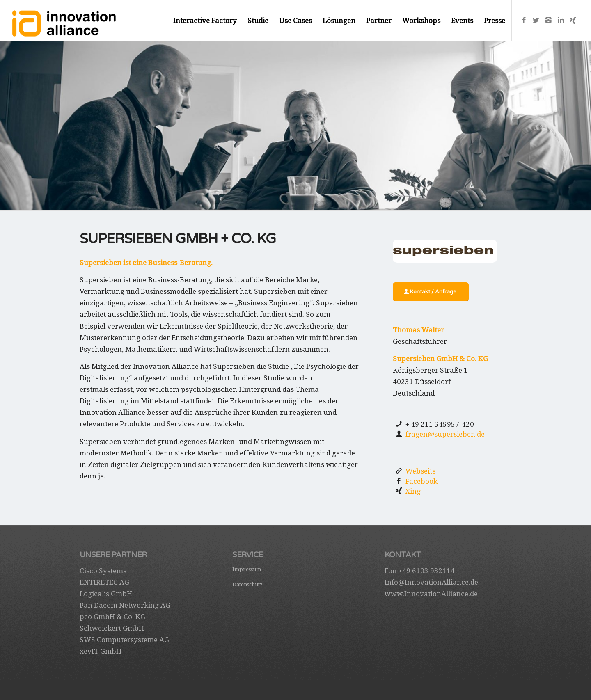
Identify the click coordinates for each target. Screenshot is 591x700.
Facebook (421, 481)
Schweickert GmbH (112, 628)
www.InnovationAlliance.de (431, 594)
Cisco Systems (103, 571)
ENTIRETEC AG (104, 582)
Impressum (247, 569)
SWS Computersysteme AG (124, 640)
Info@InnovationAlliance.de (431, 582)
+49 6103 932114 (427, 571)
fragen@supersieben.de (445, 434)
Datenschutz (247, 584)
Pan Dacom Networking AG (125, 605)
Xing (413, 491)
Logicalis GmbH (106, 594)
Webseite (421, 471)
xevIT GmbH (101, 651)
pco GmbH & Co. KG (112, 617)
